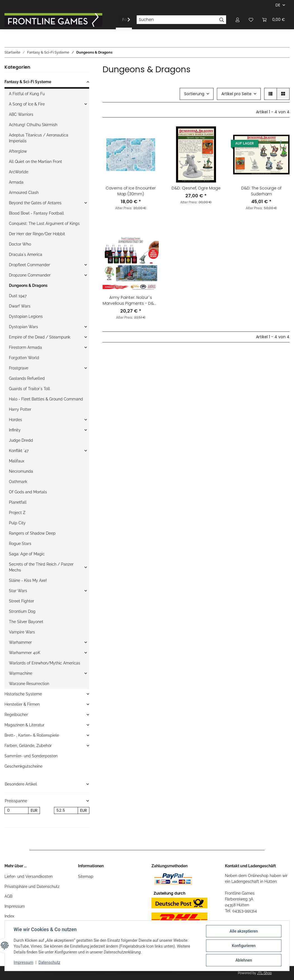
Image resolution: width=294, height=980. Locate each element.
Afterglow (18, 151)
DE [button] (278, 5)
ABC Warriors (21, 114)
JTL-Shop (264, 973)
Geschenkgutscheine (23, 766)
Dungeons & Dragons (28, 285)
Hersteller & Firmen (22, 704)
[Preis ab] (16, 811)
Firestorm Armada (25, 347)
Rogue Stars (20, 544)
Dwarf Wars (20, 306)
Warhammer (20, 642)
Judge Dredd (21, 440)
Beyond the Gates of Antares (35, 203)
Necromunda (21, 471)
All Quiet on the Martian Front (35, 162)
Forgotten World (24, 358)
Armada (16, 182)
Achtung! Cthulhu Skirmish (33, 125)
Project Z (17, 513)
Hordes (16, 420)
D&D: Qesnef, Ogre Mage (196, 188)
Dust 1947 (18, 296)
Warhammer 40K (25, 653)
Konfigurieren (244, 946)
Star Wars (18, 591)
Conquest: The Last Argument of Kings (44, 224)
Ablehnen (244, 960)
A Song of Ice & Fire (27, 104)
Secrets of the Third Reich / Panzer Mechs (41, 567)
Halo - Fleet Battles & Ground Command (46, 399)
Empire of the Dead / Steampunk (40, 337)
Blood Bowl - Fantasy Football (36, 213)
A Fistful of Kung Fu (27, 94)
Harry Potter (20, 409)
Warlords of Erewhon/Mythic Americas (45, 663)
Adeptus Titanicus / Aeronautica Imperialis (39, 138)
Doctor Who (20, 244)
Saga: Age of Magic (27, 554)
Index (9, 916)
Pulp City (17, 523)
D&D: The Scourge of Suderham (261, 191)
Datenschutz (49, 963)
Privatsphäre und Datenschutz (32, 887)
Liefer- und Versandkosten (29, 876)
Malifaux (17, 461)
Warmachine (21, 673)
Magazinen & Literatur (24, 725)
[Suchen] (177, 20)
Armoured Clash (24, 193)
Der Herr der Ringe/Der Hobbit (37, 234)
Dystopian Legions (26, 316)
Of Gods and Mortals (28, 492)
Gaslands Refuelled (27, 378)
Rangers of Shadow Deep (32, 533)
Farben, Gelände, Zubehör (28, 746)
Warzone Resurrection (29, 684)
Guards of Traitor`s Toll (29, 389)
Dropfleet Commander (29, 265)
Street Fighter (22, 601)
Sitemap (86, 876)
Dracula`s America (26, 254)
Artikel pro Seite (236, 94)
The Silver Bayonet (26, 622)
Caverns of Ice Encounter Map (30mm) (131, 191)
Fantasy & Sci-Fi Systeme (28, 82)
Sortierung (194, 94)
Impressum (15, 906)
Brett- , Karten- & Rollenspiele (32, 735)
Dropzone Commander (30, 275)
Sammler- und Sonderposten (31, 756)
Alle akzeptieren (244, 931)
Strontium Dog (22, 611)
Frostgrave (19, 368)
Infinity (15, 430)
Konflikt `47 (19, 451)
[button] (238, 20)
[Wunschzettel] (251, 20)
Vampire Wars (22, 632)
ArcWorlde (19, 172)
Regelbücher (16, 715)
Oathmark (18, 482)
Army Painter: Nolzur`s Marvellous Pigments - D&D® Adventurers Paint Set (131, 301)
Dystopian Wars (23, 327)
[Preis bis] (66, 811)
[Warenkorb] (274, 20)
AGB (8, 896)
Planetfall (18, 502)
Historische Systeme (23, 694)
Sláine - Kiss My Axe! (28, 580)
